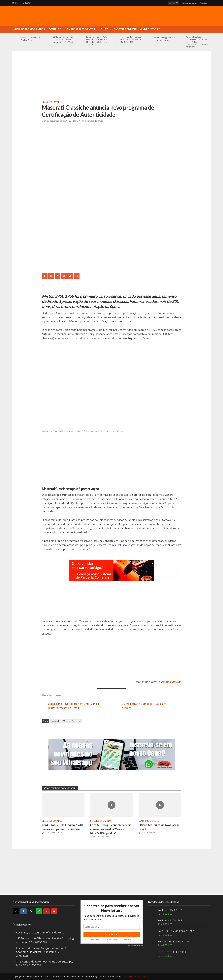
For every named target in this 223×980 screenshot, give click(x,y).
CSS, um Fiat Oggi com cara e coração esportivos (164, 39)
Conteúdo (55, 29)
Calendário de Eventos (81, 29)
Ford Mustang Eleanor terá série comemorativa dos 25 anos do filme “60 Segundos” (111, 829)
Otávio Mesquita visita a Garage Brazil (159, 827)
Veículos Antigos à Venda (29, 29)
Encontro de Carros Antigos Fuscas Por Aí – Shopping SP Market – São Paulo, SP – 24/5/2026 (98, 41)
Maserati (55, 721)
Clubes (104, 29)
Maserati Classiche (72, 721)
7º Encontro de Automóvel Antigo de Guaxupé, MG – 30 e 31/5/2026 (130, 39)
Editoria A (76, 121)
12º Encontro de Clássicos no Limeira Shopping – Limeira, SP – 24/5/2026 (64, 39)
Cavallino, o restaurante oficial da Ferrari (30, 39)
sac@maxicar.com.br (137, 977)
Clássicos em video (52, 102)
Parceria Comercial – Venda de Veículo (137, 29)
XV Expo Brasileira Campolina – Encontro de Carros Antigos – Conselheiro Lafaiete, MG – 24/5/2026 (197, 42)
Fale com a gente (189, 3)
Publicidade (205, 3)
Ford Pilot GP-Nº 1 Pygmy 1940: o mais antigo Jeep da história (63, 827)
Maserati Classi (168, 682)
